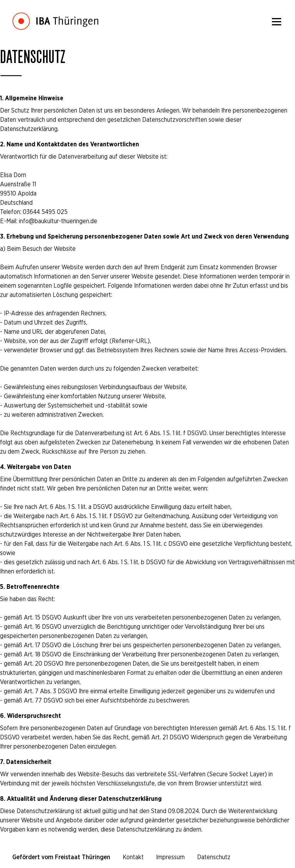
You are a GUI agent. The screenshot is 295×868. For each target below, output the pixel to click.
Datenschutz (214, 857)
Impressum (170, 857)
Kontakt (133, 857)
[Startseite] (55, 15)
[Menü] (277, 22)
